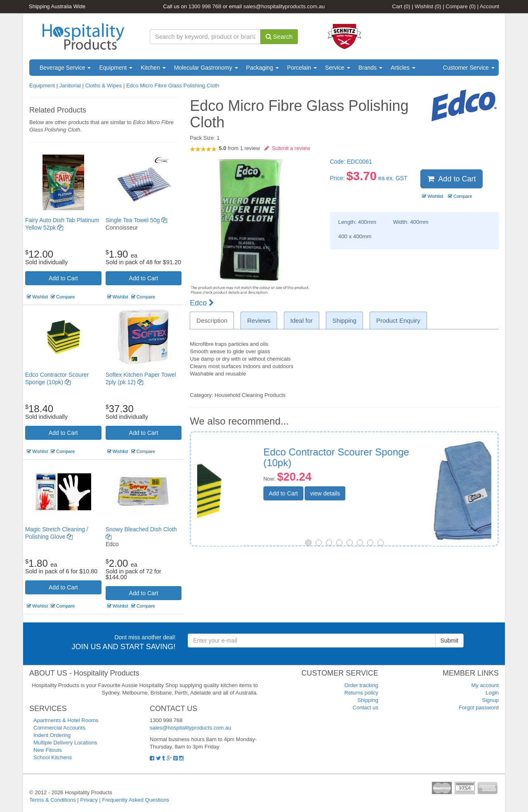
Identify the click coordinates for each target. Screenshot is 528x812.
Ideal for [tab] (302, 320)
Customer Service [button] (469, 68)
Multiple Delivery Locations (65, 743)
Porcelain (302, 68)
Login (492, 693)
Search (279, 36)
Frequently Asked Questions (136, 800)
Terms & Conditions (53, 800)
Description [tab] (212, 320)
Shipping (368, 700)
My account (485, 685)
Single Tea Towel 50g (137, 220)
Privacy (89, 800)
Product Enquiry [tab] (398, 320)
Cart (401, 6)
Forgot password (479, 708)
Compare (461, 6)
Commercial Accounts (59, 728)
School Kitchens (53, 757)
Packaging (263, 68)
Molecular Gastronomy (206, 68)
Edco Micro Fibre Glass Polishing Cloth (173, 86)
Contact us (365, 708)
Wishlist (428, 6)
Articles (403, 68)
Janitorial (71, 86)
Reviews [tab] (259, 320)
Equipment (116, 68)
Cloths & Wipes (103, 86)
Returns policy (361, 693)
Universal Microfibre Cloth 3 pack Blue (398, 457)
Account (489, 6)
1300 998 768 (205, 6)
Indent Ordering (52, 735)
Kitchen (153, 68)
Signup (490, 700)
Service (338, 68)
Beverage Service (65, 68)
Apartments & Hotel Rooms (66, 720)
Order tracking (361, 685)
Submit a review (287, 148)
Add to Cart (63, 278)
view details (387, 503)
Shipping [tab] (344, 320)
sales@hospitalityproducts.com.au (284, 6)
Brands (370, 68)
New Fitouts (48, 750)
